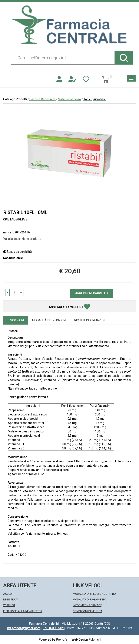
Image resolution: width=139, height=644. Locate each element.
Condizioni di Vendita (88, 611)
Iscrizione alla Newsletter (23, 611)
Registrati (10, 600)
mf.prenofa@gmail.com (24, 628)
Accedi (8, 594)
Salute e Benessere (42, 99)
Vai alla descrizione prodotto (22, 239)
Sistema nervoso (69, 99)
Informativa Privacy (87, 605)
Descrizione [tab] (16, 320)
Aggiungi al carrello (91, 293)
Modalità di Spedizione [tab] (50, 320)
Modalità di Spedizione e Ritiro (94, 594)
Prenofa (62, 640)
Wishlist (9, 605)
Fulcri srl (95, 640)
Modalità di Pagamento (90, 600)
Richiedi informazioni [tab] (90, 320)
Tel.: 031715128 (54, 628)
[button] (8, 292)
